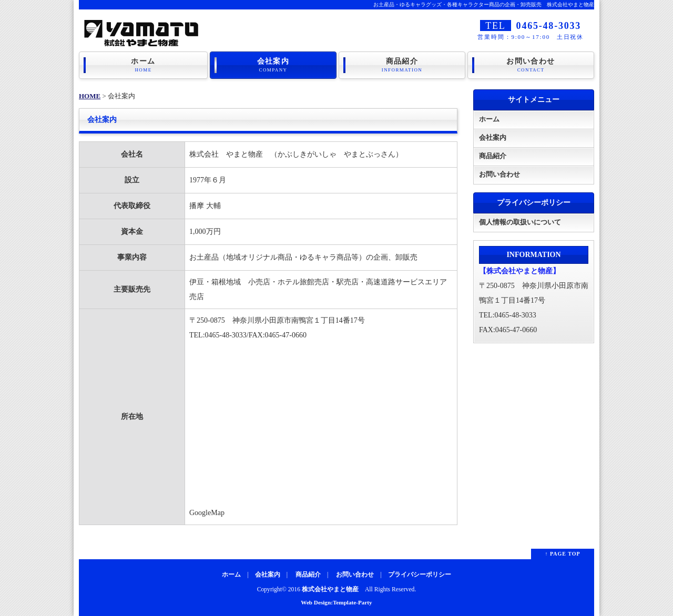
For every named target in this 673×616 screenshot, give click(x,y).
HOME (90, 96)
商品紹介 (402, 65)
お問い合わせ (531, 65)
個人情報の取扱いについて (520, 222)
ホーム (143, 65)
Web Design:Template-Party (336, 602)
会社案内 (273, 65)
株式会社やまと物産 (330, 589)
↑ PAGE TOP (562, 554)
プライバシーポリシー (420, 575)
